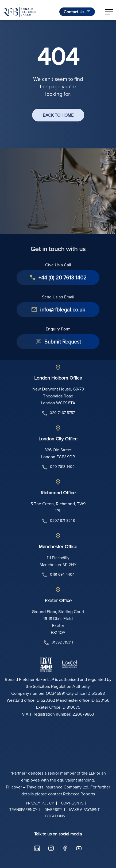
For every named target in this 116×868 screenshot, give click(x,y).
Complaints (72, 803)
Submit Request (63, 342)
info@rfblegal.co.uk (63, 309)
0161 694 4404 (58, 575)
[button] (109, 12)
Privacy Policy (40, 803)
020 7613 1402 (58, 467)
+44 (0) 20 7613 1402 (63, 277)
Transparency (23, 810)
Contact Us (74, 12)
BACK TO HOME (58, 115)
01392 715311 (58, 643)
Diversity (53, 810)
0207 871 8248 (58, 521)
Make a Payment (84, 810)
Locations (55, 816)
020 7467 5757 (58, 413)
